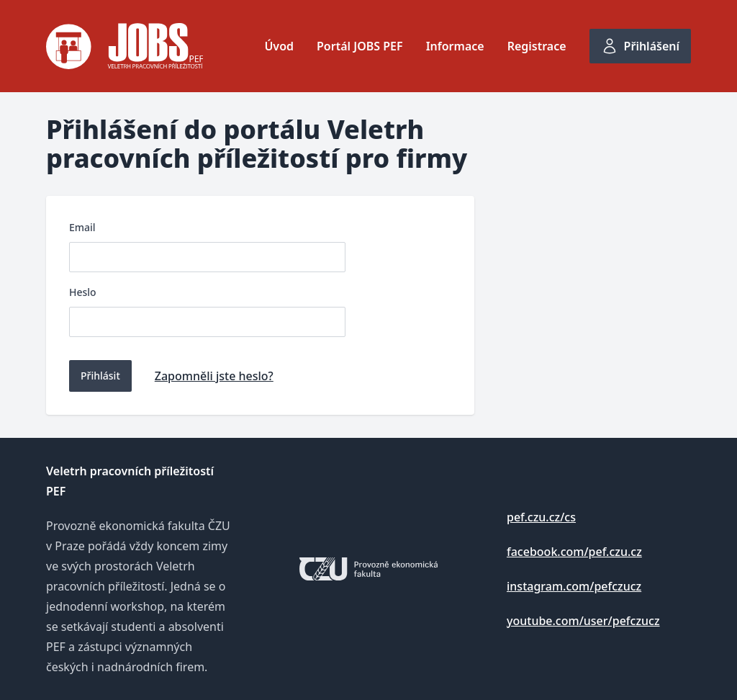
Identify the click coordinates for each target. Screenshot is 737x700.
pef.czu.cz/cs (541, 517)
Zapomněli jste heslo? (214, 376)
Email (82, 227)
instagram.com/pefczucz (574, 586)
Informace (455, 46)
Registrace (537, 46)
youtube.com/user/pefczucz (583, 621)
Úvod (279, 46)
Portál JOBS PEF (360, 46)
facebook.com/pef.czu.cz (574, 552)
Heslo (83, 292)
